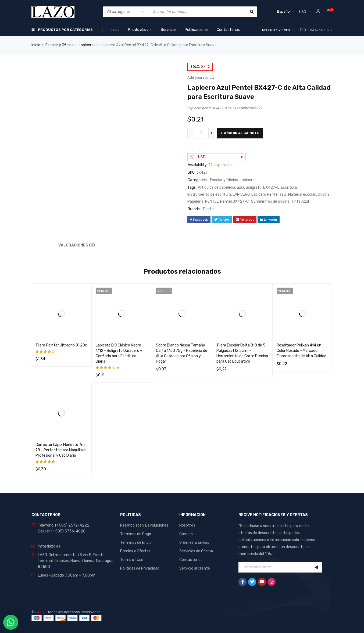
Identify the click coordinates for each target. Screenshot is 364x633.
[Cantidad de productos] (201, 133)
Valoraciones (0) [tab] (77, 245)
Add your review (201, 78)
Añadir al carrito (242, 133)
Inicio (36, 45)
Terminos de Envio (136, 543)
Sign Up (316, 567)
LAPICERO (241, 194)
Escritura (289, 187)
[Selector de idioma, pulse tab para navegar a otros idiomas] (286, 12)
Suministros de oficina (270, 201)
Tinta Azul (300, 201)
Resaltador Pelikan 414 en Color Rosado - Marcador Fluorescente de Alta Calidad (301, 351)
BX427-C (271, 187)
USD (303, 12)
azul (240, 187)
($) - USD (197, 157)
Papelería (195, 201)
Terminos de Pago (136, 534)
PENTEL (212, 201)
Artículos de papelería (217, 187)
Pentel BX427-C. (235, 201)
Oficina (324, 194)
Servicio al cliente (195, 568)
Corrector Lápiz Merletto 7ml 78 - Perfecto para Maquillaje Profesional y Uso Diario (61, 450)
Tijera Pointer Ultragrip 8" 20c (61, 345)
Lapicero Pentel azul (269, 194)
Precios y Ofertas (135, 551)
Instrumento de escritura (209, 194)
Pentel (209, 209)
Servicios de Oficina (196, 551)
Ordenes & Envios (194, 543)
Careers (186, 534)
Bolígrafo (254, 187)
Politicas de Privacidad (140, 568)
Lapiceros (87, 45)
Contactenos (191, 560)
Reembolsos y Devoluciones (144, 525)
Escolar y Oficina (60, 45)
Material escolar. (302, 194)
